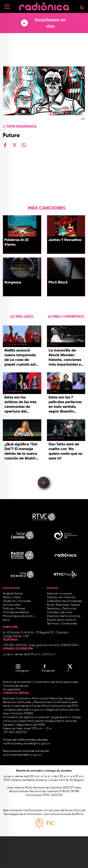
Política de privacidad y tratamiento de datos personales (41, 682)
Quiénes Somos (13, 594)
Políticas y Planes (14, 609)
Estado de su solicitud (61, 620)
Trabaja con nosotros (61, 597)
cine (54, 391)
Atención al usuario (59, 594)
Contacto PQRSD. (22, 714)
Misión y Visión (12, 597)
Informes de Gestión (16, 612)
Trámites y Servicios (59, 612)
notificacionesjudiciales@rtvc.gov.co (27, 744)
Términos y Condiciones (62, 624)
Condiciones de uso (16, 686)
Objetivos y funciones (17, 601)
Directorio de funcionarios (64, 616)
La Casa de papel (17, 344)
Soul (55, 344)
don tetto (58, 438)
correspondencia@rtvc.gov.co (23, 710)
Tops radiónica (21, 127)
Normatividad (12, 605)
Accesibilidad (12, 690)
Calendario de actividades (65, 601)
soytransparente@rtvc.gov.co (22, 755)
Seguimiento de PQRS (31, 725)
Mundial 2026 (15, 391)
